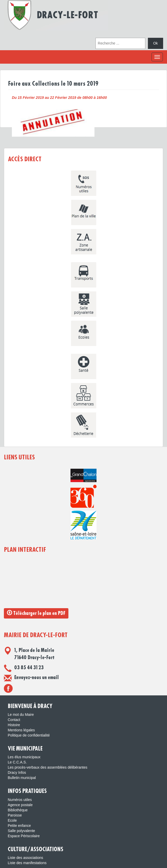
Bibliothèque (18, 810)
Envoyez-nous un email (37, 678)
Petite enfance (19, 826)
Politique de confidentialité (29, 735)
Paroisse (15, 815)
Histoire (14, 725)
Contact (14, 720)
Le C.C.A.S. (17, 762)
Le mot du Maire (21, 715)
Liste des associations (25, 858)
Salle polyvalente (21, 831)
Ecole (12, 820)
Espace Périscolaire (24, 836)
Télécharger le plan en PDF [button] (36, 613)
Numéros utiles (20, 800)
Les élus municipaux (24, 757)
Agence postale (20, 805)
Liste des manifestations (27, 863)
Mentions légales (21, 730)
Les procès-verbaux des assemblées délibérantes (47, 767)
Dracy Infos (17, 773)
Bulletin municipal (22, 778)
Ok (155, 43)
